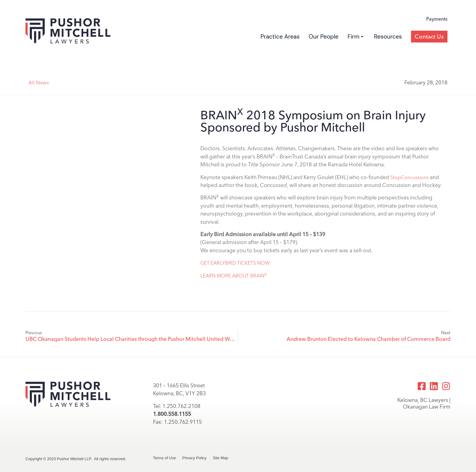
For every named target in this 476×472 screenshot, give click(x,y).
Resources (388, 37)
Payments (437, 19)
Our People (324, 37)
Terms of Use (164, 458)
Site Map (221, 458)
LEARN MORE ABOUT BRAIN (234, 276)
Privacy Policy (194, 458)
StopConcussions (410, 177)
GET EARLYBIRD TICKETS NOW (235, 263)
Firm (355, 37)
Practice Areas (280, 37)
